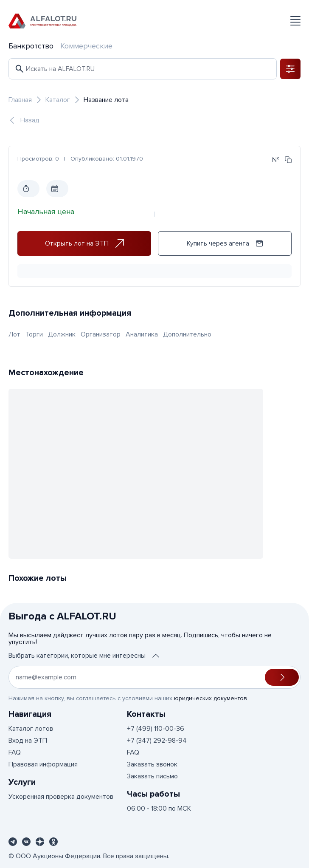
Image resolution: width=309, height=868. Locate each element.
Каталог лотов (31, 729)
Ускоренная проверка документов (61, 797)
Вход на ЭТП (28, 741)
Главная (20, 100)
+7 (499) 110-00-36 (156, 729)
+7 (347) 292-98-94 (157, 741)
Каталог (58, 100)
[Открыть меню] (295, 21)
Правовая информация (43, 764)
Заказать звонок (152, 764)
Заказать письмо (152, 776)
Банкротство (31, 46)
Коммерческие (86, 46)
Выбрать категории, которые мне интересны (84, 656)
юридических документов (211, 698)
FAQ (15, 752)
